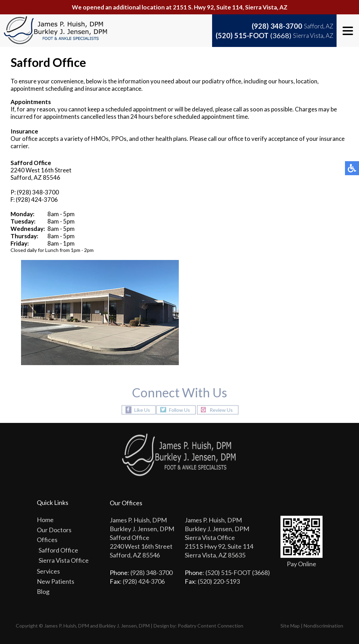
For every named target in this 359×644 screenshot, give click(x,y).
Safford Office (58, 550)
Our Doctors (54, 530)
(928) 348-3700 (277, 26)
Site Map (290, 626)
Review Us (221, 410)
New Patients (56, 581)
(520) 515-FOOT (253, 35)
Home (45, 520)
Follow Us (179, 410)
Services (48, 571)
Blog (43, 591)
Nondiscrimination (323, 626)
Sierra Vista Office (64, 560)
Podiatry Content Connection (211, 626)
